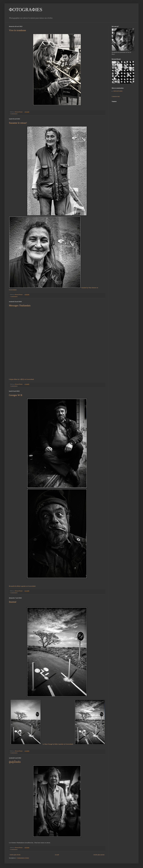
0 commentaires (14, 849)
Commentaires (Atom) (23, 858)
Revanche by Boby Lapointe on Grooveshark (22, 586)
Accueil (57, 855)
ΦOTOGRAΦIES (26, 10)
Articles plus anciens (99, 855)
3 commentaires (14, 386)
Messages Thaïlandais (20, 305)
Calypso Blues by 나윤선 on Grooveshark (21, 379)
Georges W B (16, 395)
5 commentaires (14, 593)
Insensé (13, 602)
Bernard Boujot (19, 112)
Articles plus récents (15, 855)
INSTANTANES (118, 91)
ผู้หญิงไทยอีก (15, 762)
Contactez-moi (116, 96)
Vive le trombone (17, 30)
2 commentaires (14, 114)
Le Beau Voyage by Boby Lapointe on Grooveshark (58, 744)
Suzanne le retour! (18, 123)
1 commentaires (14, 296)
